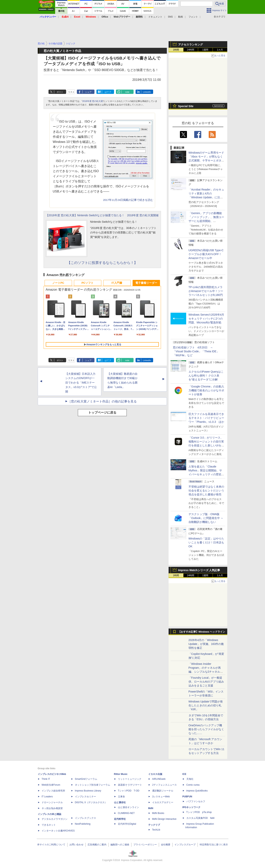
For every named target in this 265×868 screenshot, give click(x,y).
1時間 (176, 50)
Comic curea (193, 785)
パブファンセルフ (196, 801)
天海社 (190, 779)
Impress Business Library (88, 791)
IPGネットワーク (192, 807)
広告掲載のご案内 (97, 845)
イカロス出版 (155, 774)
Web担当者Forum (51, 785)
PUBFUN (187, 797)
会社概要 (166, 845)
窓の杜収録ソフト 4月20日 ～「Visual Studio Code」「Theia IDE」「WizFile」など (196, 351)
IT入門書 (117, 283)
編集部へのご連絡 (120, 845)
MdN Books (158, 813)
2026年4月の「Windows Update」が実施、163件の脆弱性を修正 (206, 644)
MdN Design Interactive (164, 819)
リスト (71, 92)
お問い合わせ (76, 845)
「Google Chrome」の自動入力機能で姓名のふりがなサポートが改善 (206, 390)
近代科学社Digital (127, 824)
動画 (181, 17)
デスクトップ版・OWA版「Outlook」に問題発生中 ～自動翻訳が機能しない (206, 518)
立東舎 (121, 797)
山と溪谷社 (120, 802)
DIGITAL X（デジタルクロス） (91, 802)
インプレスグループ (185, 845)
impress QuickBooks (197, 791)
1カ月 (220, 50)
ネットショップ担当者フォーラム (93, 785)
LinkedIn (147, 92)
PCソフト (88, 283)
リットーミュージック (130, 779)
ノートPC (58, 283)
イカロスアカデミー (163, 802)
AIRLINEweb (159, 779)
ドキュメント (155, 17)
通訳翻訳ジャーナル (163, 791)
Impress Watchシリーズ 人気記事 (199, 570)
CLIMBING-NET (126, 813)
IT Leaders (47, 797)
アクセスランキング (190, 45)
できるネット (49, 825)
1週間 (205, 50)
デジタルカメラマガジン (55, 819)
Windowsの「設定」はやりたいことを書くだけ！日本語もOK (206, 542)
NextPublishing (83, 824)
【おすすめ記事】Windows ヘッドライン (202, 632)
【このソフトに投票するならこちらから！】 (102, 263)
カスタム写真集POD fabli (200, 818)
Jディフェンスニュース (164, 785)
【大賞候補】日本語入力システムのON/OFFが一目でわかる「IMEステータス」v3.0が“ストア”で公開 (81, 383)
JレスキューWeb (161, 797)
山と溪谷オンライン (128, 807)
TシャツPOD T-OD (129, 791)
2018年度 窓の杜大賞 (93, 101)
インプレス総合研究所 (53, 791)
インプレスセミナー (85, 797)
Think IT (46, 779)
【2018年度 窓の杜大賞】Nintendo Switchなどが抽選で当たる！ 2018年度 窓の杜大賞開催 (102, 215)
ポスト (60, 92)
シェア (88, 92)
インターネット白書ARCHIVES (58, 831)
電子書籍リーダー (146, 283)
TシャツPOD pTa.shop (199, 812)
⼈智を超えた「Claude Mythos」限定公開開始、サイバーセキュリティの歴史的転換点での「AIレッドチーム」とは (206, 474)
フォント (193, 17)
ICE (184, 774)
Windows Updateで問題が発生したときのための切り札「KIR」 (206, 705)
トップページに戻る (102, 413)
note (127, 92)
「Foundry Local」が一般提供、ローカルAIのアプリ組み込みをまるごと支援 (206, 682)
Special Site (186, 106)
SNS (170, 17)
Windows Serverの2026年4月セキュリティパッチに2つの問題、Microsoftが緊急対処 (206, 319)
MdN (151, 808)
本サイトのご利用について (51, 845)
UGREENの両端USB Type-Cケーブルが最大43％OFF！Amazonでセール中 (206, 254)
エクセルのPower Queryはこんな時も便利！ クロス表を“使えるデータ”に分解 (206, 376)
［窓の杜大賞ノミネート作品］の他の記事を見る (102, 401)
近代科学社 (120, 819)
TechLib (156, 830)
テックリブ (154, 825)
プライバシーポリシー (145, 845)
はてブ (108, 92)
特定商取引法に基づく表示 (214, 845)
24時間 (191, 50)
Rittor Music (121, 774)
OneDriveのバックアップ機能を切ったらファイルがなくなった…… (206, 729)
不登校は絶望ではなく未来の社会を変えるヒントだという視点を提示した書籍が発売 (206, 491)
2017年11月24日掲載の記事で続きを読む (128, 200)
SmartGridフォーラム (86, 779)
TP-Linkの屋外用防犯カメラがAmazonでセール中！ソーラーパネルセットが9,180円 (206, 291)
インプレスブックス (85, 818)
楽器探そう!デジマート (130, 785)
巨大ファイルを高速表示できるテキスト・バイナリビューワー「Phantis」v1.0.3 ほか (206, 418)
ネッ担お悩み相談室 (52, 808)
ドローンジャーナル (52, 802)
